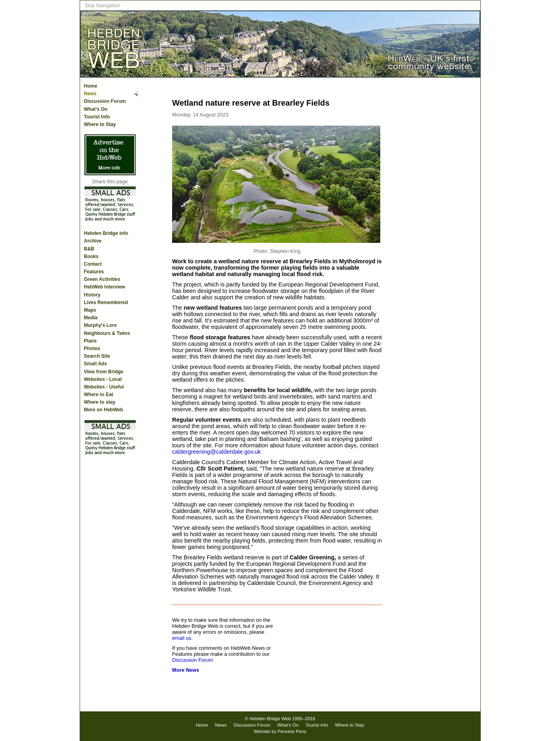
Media (91, 318)
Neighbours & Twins (107, 333)
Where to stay (100, 402)
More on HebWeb (104, 410)
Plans (90, 341)
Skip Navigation (103, 5)
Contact (93, 264)
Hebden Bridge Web (270, 719)
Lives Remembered (106, 302)
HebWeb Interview (105, 287)
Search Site (97, 356)
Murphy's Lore (100, 325)
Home (91, 86)
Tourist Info (97, 117)
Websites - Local (103, 379)
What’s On (96, 109)
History (92, 295)
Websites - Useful (104, 387)
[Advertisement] (448, 208)
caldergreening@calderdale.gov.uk (217, 452)
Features (94, 272)
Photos (92, 348)
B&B (89, 249)
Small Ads (96, 364)
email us (182, 638)
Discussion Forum (105, 101)
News (90, 94)
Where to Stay (100, 124)
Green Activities (102, 279)
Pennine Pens (292, 731)
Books (91, 256)
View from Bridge (104, 372)
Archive (93, 241)
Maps (90, 310)
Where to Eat (99, 395)
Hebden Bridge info (106, 233)
